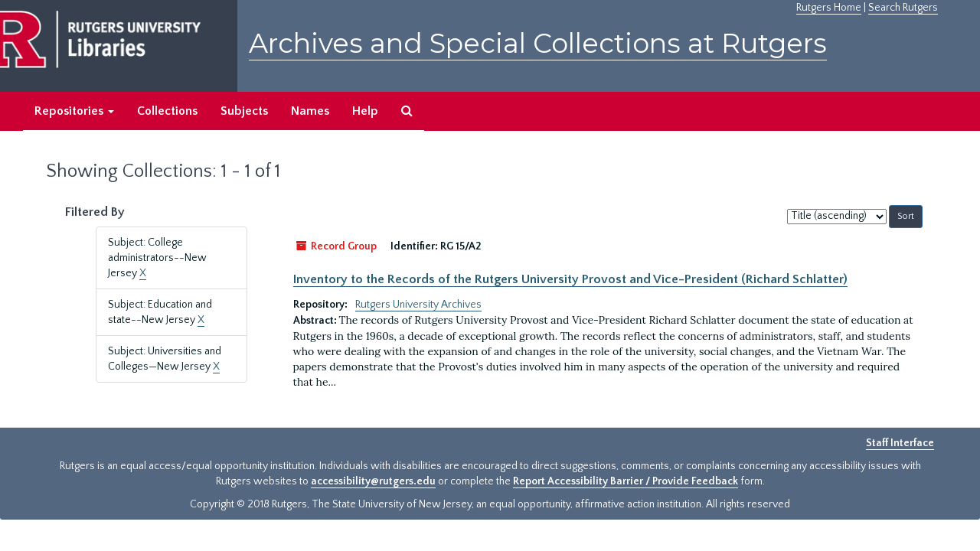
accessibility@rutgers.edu (373, 481)
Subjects (244, 111)
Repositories (74, 111)
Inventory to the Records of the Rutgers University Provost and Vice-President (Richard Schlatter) (570, 279)
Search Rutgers (903, 8)
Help (365, 111)
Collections (167, 111)
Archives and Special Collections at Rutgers (538, 43)
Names (310, 111)
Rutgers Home (829, 8)
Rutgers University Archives (418, 305)
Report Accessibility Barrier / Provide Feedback (626, 481)
